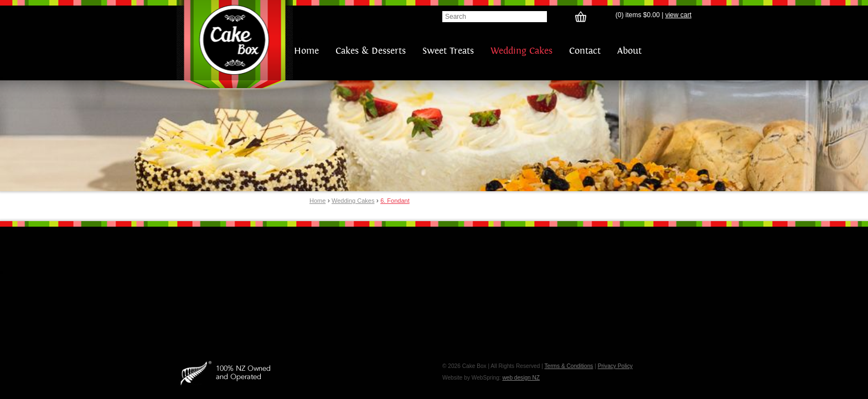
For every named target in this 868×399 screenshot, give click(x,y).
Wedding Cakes (521, 51)
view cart (678, 15)
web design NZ (521, 378)
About (629, 51)
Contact (585, 51)
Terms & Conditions (569, 366)
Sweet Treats (448, 51)
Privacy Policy (615, 366)
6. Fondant (395, 201)
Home (306, 51)
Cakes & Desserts (371, 51)
